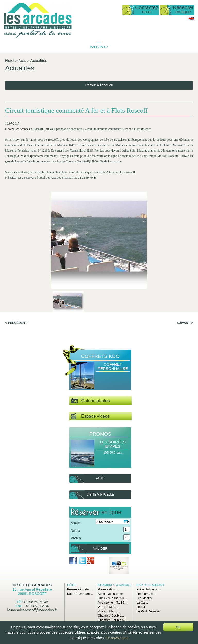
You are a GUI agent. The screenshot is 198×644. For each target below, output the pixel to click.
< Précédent (16, 323)
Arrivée (76, 523)
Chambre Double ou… (113, 620)
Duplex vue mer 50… (112, 598)
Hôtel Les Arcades (32, 585)
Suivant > (185, 323)
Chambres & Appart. (115, 585)
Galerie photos (90, 401)
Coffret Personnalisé (113, 366)
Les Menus (144, 598)
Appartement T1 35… (113, 603)
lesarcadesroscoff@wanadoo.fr (32, 610)
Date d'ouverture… (80, 594)
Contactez (147, 10)
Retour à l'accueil (99, 85)
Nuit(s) (75, 531)
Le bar (141, 607)
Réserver (183, 10)
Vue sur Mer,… (108, 607)
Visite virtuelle (100, 495)
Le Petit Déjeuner (148, 611)
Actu (22, 61)
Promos (100, 434)
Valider (100, 548)
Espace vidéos (90, 416)
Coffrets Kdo (100, 356)
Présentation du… (149, 589)
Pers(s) (76, 538)
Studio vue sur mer (111, 594)
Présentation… (108, 589)
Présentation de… (79, 589)
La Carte (142, 603)
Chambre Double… (111, 616)
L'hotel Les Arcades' (18, 129)
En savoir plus (117, 638)
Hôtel (72, 585)
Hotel (10, 61)
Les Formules (146, 594)
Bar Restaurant (150, 585)
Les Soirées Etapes (113, 444)
